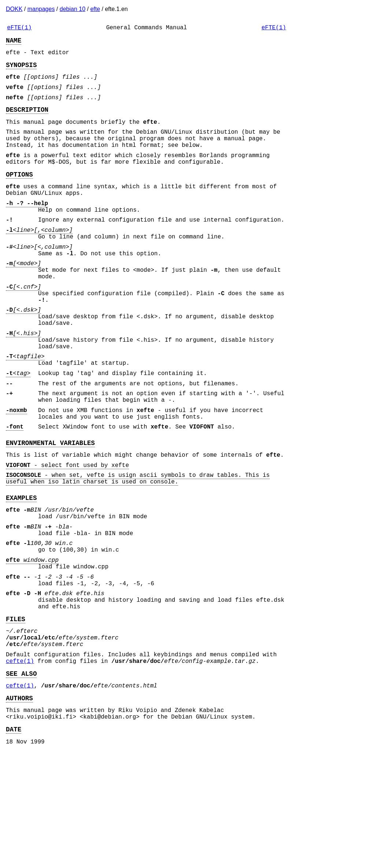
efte (95, 9)
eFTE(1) (19, 29)
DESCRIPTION (27, 121)
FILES (16, 714)
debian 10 (73, 9)
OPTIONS (19, 196)
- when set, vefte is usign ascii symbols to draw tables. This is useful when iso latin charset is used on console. (138, 550)
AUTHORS (19, 805)
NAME (14, 43)
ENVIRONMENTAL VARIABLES (50, 510)
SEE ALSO (21, 777)
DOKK (14, 9)
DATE (14, 840)
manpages (41, 9)
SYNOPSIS (21, 70)
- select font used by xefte (67, 535)
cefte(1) (20, 763)
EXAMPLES (21, 572)
